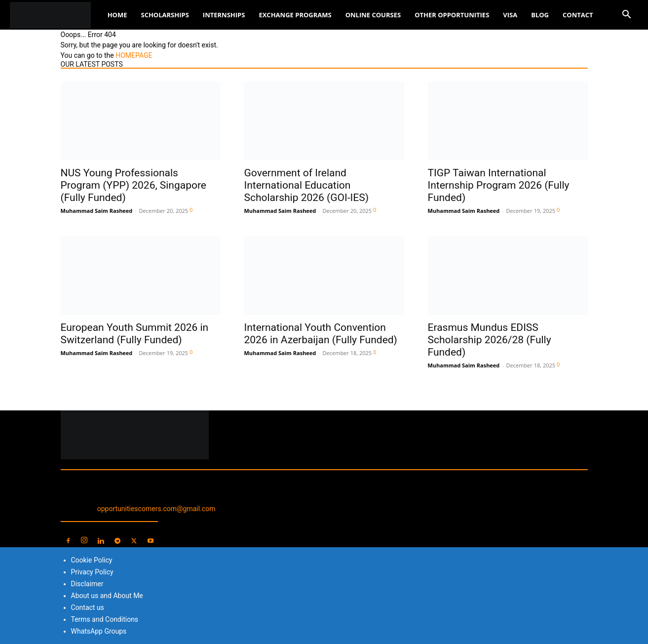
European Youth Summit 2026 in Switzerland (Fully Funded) (135, 334)
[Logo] (55, 15)
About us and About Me (107, 596)
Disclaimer (87, 584)
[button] (626, 16)
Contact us (88, 607)
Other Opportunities (452, 15)
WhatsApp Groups (99, 631)
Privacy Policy (92, 572)
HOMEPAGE (134, 55)
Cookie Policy (92, 560)
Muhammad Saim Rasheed (97, 211)
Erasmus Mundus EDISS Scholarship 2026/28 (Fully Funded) (490, 340)
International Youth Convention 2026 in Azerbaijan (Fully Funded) (321, 334)
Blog (540, 15)
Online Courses (373, 15)
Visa (510, 15)
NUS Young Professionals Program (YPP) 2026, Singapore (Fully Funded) (134, 185)
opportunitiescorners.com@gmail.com (156, 509)
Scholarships (165, 15)
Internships (224, 15)
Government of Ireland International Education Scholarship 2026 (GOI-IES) (306, 185)
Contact (578, 15)
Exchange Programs (295, 15)
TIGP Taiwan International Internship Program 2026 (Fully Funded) (499, 185)
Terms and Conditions (105, 619)
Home (117, 15)
